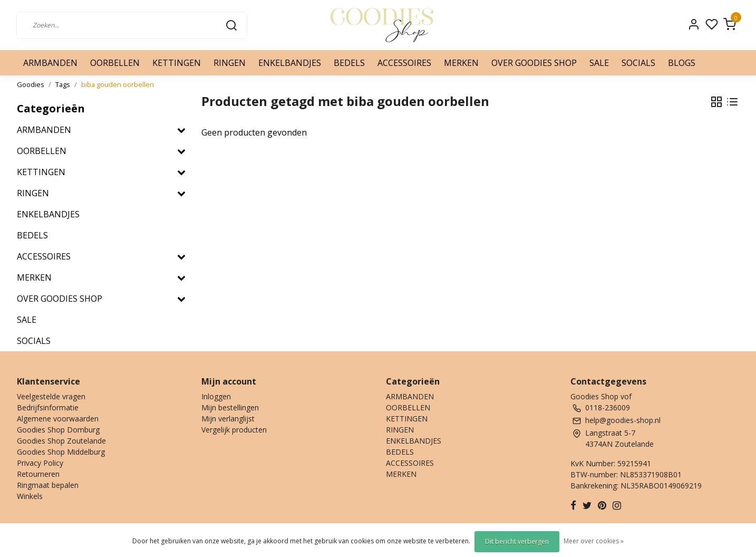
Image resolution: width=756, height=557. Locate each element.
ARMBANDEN (50, 63)
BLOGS (682, 63)
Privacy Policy (40, 463)
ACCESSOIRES (404, 63)
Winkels (30, 496)
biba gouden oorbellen (118, 84)
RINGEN (230, 63)
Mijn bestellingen (230, 407)
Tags (63, 84)
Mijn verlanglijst (228, 419)
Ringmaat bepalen (48, 485)
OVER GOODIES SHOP (534, 63)
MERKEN (461, 63)
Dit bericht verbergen (517, 541)
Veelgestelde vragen (51, 396)
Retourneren (38, 474)
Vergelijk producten (234, 430)
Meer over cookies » (594, 541)
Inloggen (216, 396)
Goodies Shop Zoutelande (61, 441)
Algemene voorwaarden (58, 419)
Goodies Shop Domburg (58, 430)
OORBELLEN (115, 63)
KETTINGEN (177, 63)
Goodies (31, 84)
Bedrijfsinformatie (48, 407)
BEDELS (349, 63)
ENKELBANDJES (290, 63)
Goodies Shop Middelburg (61, 452)
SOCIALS (638, 63)
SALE (599, 63)
